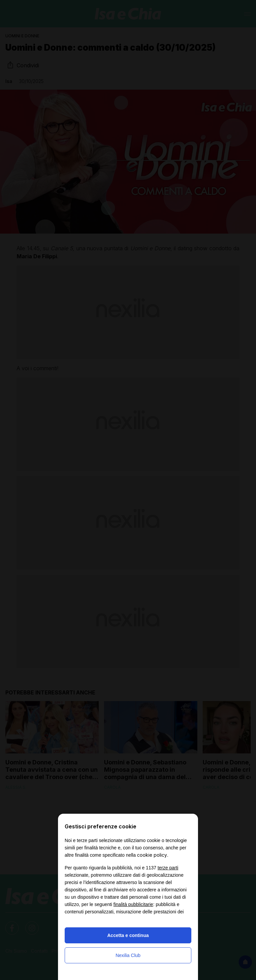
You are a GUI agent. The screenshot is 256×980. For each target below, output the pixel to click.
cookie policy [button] (152, 855)
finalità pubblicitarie (133, 904)
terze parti (168, 868)
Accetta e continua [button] (128, 935)
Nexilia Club (128, 955)
